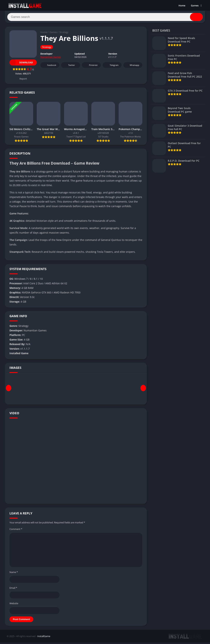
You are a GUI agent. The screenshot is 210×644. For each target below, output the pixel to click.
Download (21, 64)
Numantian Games (51, 59)
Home (182, 5)
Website (14, 605)
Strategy (64, 34)
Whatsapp (132, 67)
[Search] (105, 18)
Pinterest (91, 67)
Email (13, 589)
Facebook (49, 67)
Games (195, 5)
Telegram (112, 67)
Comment (16, 530)
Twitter (69, 67)
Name (14, 574)
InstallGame (44, 638)
